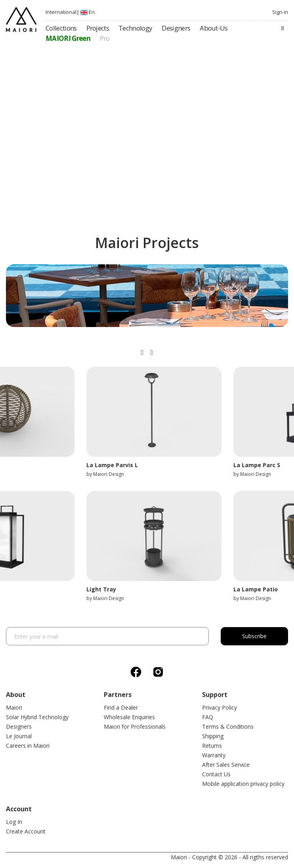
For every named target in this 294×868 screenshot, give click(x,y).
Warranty (214, 755)
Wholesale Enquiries (129, 717)
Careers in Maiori (28, 746)
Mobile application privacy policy (243, 784)
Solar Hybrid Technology (37, 717)
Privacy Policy (220, 707)
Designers (19, 727)
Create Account (26, 831)
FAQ (208, 717)
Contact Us (216, 774)
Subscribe (254, 636)
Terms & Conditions (228, 727)
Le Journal (19, 736)
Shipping (213, 736)
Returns (212, 746)
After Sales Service (226, 765)
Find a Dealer (121, 707)
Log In (14, 822)
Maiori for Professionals (135, 727)
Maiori (14, 707)
